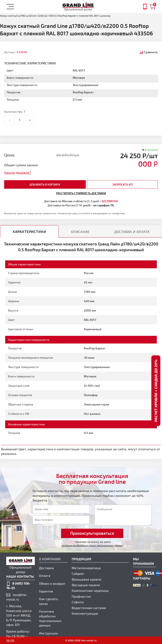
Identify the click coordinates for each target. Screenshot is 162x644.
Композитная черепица (90, 590)
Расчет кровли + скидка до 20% (156, 391)
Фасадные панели (86, 585)
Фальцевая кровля (86, 579)
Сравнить (151, 52)
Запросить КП (122, 184)
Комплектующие (85, 613)
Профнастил (81, 596)
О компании (50, 559)
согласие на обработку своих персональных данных (92, 545)
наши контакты (20, 576)
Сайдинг (78, 573)
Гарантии (46, 591)
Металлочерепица (86, 568)
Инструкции (48, 633)
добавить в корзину (45, 184)
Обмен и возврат (52, 583)
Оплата (45, 576)
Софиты (78, 602)
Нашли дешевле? (18, 172)
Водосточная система (89, 608)
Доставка (46, 568)
